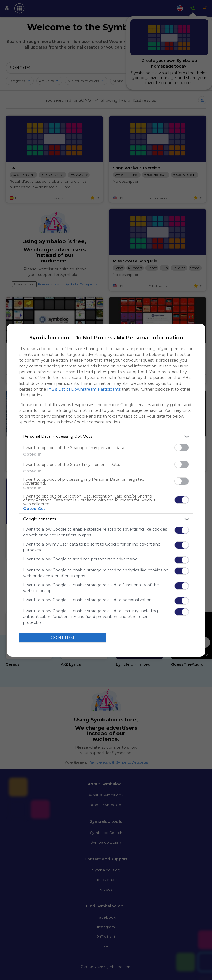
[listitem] (106, 436)
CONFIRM (63, 637)
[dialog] (106, 490)
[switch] (182, 447)
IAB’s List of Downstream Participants (84, 389)
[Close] (195, 334)
